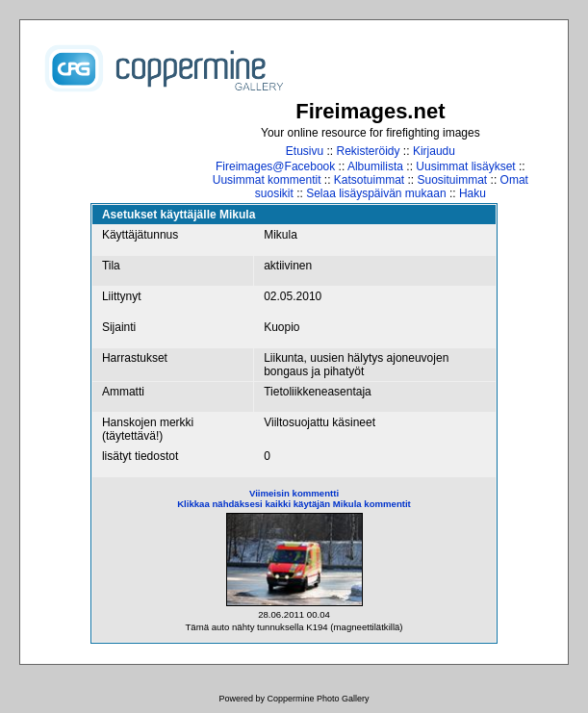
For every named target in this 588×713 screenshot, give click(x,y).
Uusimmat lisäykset (465, 166)
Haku (473, 193)
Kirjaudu (434, 151)
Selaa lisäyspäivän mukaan (376, 193)
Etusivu (305, 151)
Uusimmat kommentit (267, 180)
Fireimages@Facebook (275, 166)
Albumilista (375, 166)
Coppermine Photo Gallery (318, 699)
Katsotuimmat (369, 180)
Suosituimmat (453, 180)
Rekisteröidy (369, 151)
